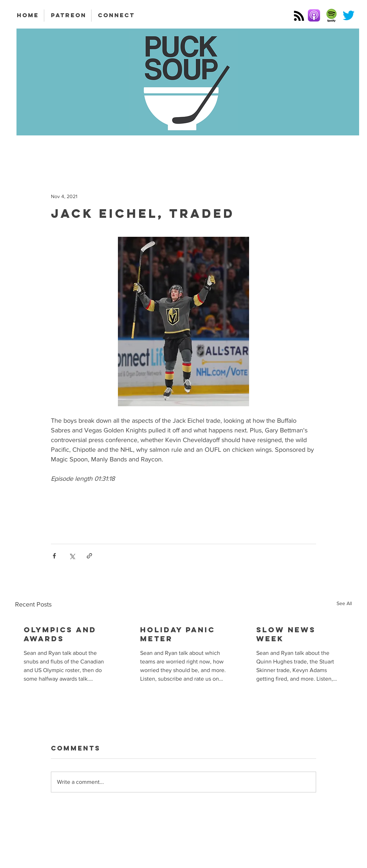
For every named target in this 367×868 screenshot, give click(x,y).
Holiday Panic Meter (178, 634)
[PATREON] (68, 15)
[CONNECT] (116, 15)
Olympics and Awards (60, 634)
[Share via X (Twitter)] (72, 556)
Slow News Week (286, 634)
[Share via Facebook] (54, 556)
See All (344, 603)
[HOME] (28, 15)
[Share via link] (89, 556)
